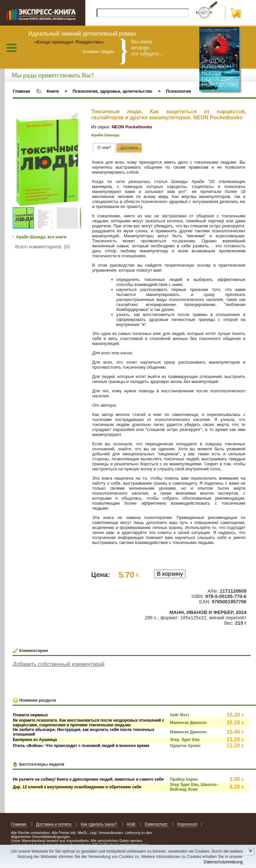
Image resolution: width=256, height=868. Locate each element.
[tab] (104, 148)
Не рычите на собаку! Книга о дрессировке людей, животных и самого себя (88, 779)
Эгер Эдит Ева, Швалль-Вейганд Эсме (194, 787)
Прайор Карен (184, 779)
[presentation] (104, 148)
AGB (131, 824)
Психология (178, 91)
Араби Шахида (105, 135)
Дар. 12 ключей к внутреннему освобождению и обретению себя (77, 787)
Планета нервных (30, 715)
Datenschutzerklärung (223, 862)
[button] (75, 116)
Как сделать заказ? (99, 824)
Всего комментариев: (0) (43, 247)
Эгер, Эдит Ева (185, 740)
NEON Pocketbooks (132, 127)
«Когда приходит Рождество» (69, 42)
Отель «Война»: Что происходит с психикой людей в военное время (81, 746)
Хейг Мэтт (180, 715)
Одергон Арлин (185, 746)
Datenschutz (157, 824)
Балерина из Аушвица (35, 740)
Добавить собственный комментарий (58, 664)
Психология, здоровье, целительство (112, 91)
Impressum (187, 824)
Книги (53, 91)
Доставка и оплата (54, 824)
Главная (21, 91)
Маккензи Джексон (188, 723)
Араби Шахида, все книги (41, 237)
